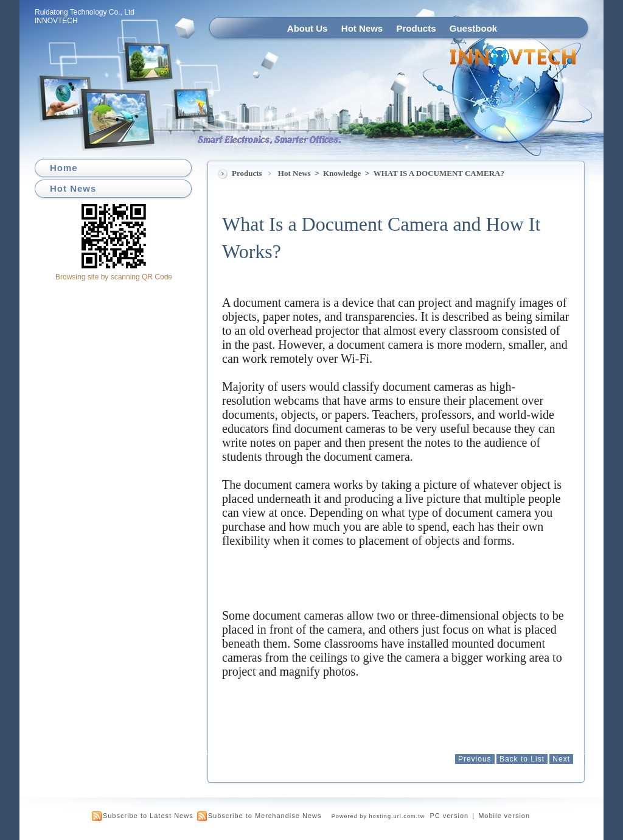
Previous (475, 759)
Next (561, 759)
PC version (449, 816)
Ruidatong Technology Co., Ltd (85, 12)
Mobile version (504, 816)
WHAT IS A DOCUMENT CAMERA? (439, 173)
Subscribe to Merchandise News (265, 816)
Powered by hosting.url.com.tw (378, 816)
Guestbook (473, 28)
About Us (308, 28)
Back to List (522, 759)
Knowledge (343, 173)
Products (416, 28)
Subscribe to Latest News (148, 816)
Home (64, 168)
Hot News (362, 28)
